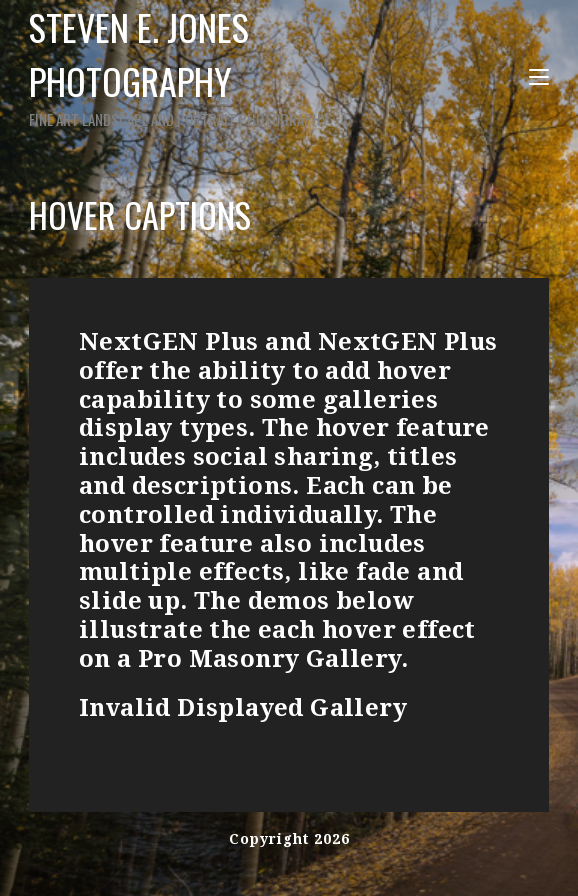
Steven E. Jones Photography (180, 65)
